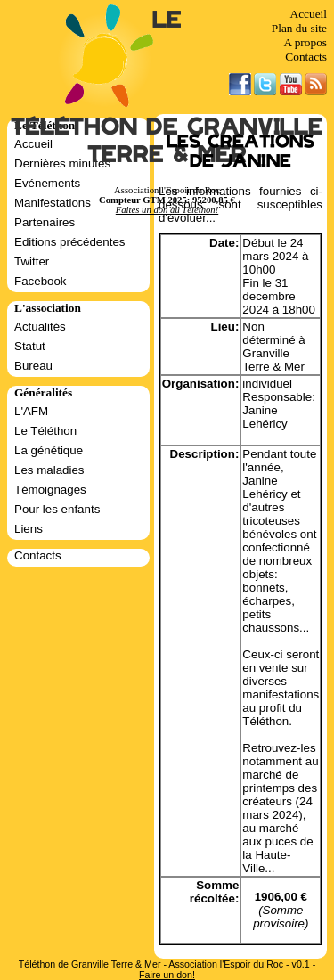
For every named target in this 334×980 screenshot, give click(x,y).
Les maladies (49, 470)
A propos (305, 42)
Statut (30, 346)
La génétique (49, 450)
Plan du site (299, 28)
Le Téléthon (45, 431)
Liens (29, 529)
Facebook (41, 281)
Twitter (32, 261)
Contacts (306, 57)
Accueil (309, 14)
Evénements (47, 183)
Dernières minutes (62, 163)
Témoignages (50, 490)
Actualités (40, 327)
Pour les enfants (57, 509)
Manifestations (53, 203)
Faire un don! (167, 975)
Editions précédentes (69, 242)
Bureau (33, 366)
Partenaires (45, 222)
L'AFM (31, 411)
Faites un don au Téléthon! (167, 210)
